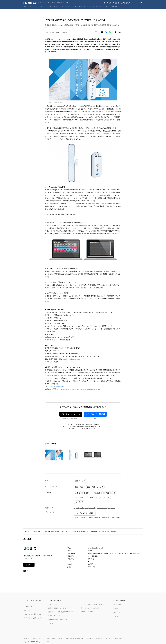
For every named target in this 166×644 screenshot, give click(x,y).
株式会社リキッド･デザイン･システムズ (57, 532)
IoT (114, 493)
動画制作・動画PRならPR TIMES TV (58, 608)
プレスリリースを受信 (112, 3)
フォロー (29, 565)
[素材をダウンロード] (116, 32)
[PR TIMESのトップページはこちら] (48, 3)
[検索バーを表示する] (141, 3)
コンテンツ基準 (51, 638)
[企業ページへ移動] (30, 549)
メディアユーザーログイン (71, 414)
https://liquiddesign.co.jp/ (96, 548)
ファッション (77, 7)
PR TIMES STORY (53, 604)
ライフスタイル (89, 7)
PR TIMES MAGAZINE (54, 616)
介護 (107, 493)
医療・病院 (79, 487)
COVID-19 (106, 498)
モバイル (42, 7)
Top (25, 7)
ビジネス (99, 7)
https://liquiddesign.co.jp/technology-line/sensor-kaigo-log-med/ (81, 389)
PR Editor (50, 623)
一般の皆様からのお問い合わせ (114, 638)
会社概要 (26, 638)
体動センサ (94, 498)
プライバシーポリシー (38, 638)
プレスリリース (37, 532)
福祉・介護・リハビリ (95, 487)
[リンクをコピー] (119, 32)
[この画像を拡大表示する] (54, 455)
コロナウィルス (81, 498)
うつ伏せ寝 (79, 502)
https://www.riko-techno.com (71, 359)
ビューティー (66, 7)
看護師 (86, 493)
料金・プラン (28, 610)
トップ (27, 532)
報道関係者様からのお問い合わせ (75, 638)
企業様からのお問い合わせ (95, 638)
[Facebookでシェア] (106, 32)
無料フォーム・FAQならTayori (90, 608)
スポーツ (114, 7)
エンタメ (57, 7)
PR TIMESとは (28, 606)
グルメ (107, 7)
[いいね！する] (96, 32)
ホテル (78, 493)
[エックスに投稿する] (102, 32)
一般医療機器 (97, 493)
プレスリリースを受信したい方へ (33, 614)
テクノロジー (33, 7)
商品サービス (80, 481)
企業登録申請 (126, 3)
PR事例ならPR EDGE (87, 612)
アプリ (49, 7)
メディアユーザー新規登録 (95, 414)
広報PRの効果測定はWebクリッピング (59, 619)
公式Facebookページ (119, 604)
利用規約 (61, 638)
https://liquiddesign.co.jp (57, 387)
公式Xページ (116, 613)
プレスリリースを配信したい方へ (33, 618)
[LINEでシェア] (110, 32)
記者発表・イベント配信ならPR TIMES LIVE (60, 612)
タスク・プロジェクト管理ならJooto (92, 604)
